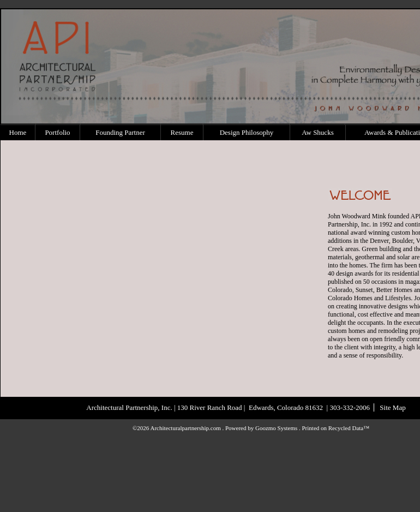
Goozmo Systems (276, 428)
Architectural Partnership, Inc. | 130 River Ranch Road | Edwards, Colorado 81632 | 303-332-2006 (228, 407)
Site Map (392, 407)
